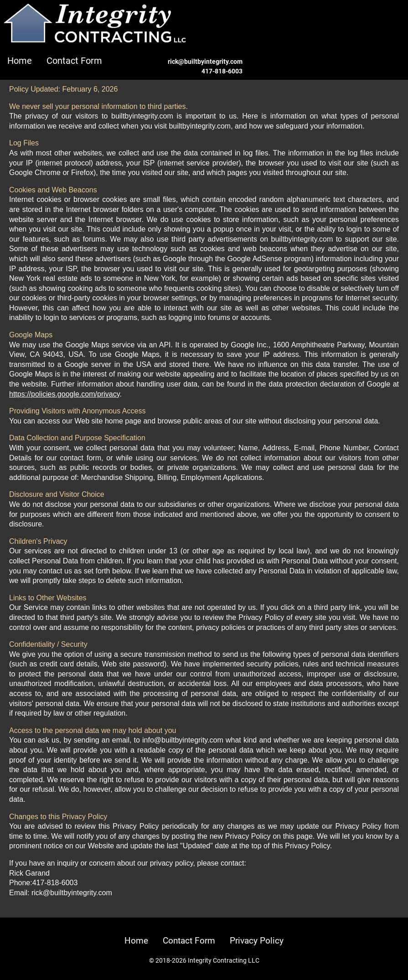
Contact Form (74, 61)
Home (20, 61)
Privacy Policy (257, 941)
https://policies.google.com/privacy (64, 394)
